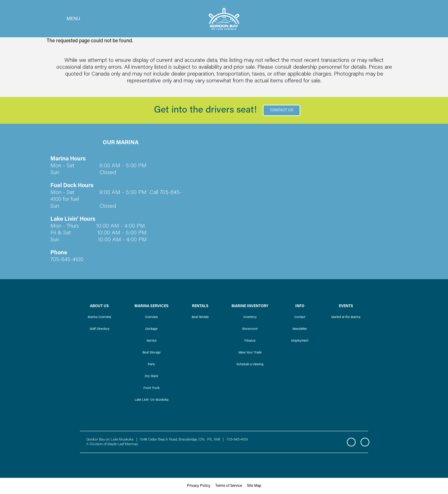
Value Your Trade (250, 353)
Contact (300, 317)
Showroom (250, 329)
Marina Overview (100, 317)
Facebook (351, 442)
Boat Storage (152, 353)
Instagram (365, 442)
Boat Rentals (200, 317)
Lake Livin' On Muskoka (152, 400)
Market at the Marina (346, 317)
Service (152, 341)
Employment (300, 341)
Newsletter (300, 329)
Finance (250, 341)
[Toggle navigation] (63, 19)
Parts (151, 365)
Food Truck (152, 388)
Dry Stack (151, 376)
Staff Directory (100, 329)
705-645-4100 (237, 440)
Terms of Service (229, 486)
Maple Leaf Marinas (123, 444)
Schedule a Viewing (250, 365)
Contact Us (282, 110)
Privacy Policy (199, 486)
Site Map (254, 486)
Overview (152, 317)
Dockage (151, 329)
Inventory (250, 317)
